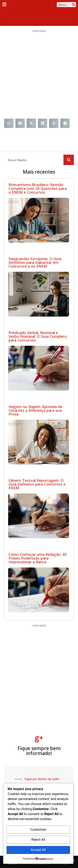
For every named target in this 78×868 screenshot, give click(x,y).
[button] (9, 123)
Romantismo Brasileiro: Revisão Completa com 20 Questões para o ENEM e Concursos (38, 188)
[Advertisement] (39, 75)
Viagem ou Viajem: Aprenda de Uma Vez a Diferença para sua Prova (35, 410)
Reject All (38, 840)
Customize (38, 830)
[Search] (73, 5)
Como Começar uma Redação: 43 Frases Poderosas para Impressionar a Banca (38, 558)
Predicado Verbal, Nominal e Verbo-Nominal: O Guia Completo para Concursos (38, 336)
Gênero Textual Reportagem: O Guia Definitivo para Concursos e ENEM (37, 484)
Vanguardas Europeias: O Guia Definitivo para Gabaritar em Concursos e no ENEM (35, 262)
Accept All (38, 850)
